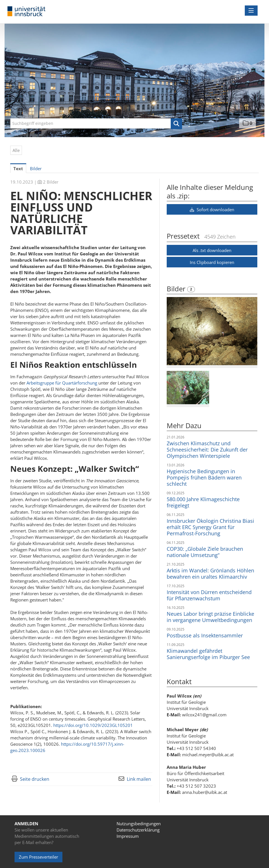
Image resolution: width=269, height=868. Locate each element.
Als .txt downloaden (212, 250)
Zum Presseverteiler (38, 857)
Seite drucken (35, 779)
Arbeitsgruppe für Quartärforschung (62, 383)
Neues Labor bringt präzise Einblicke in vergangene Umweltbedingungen (210, 617)
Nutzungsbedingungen (139, 824)
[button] (176, 124)
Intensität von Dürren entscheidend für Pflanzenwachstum (209, 595)
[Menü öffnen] (251, 11)
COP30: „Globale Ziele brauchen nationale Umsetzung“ (205, 552)
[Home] (28, 12)
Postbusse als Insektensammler (205, 635)
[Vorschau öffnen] (212, 331)
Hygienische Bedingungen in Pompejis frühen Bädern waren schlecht (204, 477)
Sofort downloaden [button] (212, 210)
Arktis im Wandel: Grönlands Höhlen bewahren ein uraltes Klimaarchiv (210, 574)
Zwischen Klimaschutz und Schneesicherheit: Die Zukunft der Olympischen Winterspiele (207, 450)
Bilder (177, 289)
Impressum (128, 836)
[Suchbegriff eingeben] (96, 123)
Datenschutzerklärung (138, 830)
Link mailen (139, 779)
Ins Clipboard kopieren (212, 262)
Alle (16, 150)
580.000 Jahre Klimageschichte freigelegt (203, 502)
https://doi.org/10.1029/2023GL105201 (93, 725)
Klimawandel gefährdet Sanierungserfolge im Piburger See (208, 654)
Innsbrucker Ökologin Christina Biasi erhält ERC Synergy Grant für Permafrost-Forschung (210, 527)
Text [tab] (18, 168)
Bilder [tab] (36, 168)
